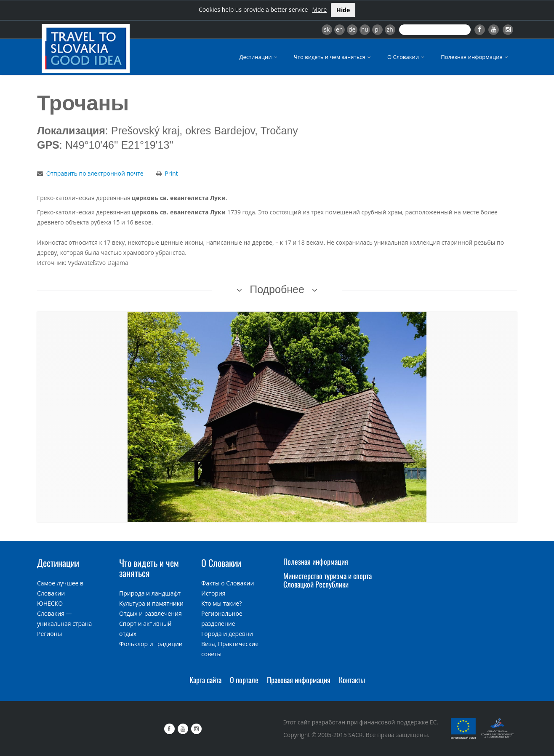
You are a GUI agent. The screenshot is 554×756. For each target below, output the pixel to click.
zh (390, 29)
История (213, 593)
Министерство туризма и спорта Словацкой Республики (328, 580)
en (339, 29)
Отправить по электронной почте (95, 173)
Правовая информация (299, 680)
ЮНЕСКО (50, 603)
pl (377, 29)
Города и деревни (227, 634)
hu (365, 29)
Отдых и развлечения (150, 613)
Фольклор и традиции (151, 644)
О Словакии (406, 57)
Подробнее (277, 289)
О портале (244, 680)
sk (327, 29)
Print (171, 173)
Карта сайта (205, 680)
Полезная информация (475, 57)
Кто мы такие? (221, 603)
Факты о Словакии (228, 583)
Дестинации (259, 57)
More (319, 9)
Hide (343, 10)
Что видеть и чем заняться (333, 57)
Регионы (49, 634)
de (352, 29)
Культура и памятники (151, 603)
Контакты (352, 680)
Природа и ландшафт (150, 593)
